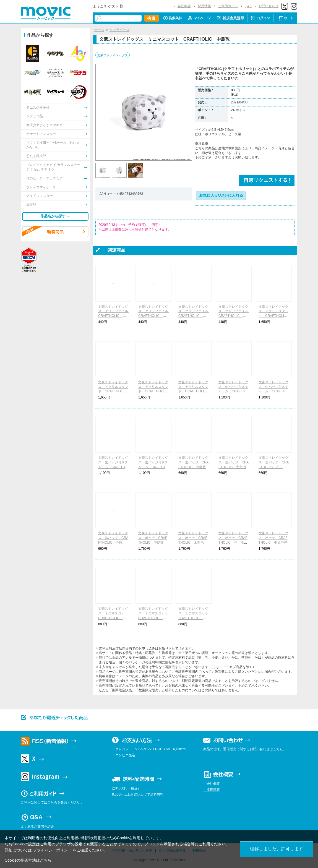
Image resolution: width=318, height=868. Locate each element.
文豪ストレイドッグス (113, 55)
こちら (46, 860)
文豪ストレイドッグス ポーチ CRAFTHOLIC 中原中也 (273, 538)
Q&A (248, 6)
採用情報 (204, 6)
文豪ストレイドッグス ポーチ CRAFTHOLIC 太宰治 (193, 538)
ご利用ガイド (228, 6)
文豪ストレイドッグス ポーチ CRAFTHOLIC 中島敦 (153, 538)
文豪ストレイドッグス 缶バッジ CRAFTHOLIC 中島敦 (193, 462)
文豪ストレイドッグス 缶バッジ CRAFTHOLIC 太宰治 (234, 462)
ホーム (99, 30)
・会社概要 (212, 784)
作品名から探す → (55, 216)
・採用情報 (212, 790)
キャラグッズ (119, 30)
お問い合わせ (269, 6)
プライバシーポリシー (52, 850)
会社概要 (184, 6)
